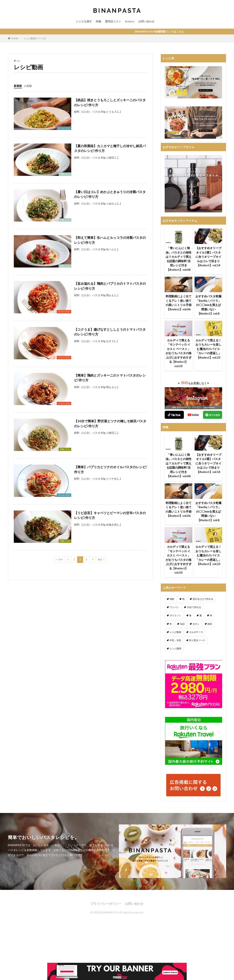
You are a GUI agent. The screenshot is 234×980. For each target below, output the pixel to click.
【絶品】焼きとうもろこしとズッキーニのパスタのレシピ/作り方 (110, 102)
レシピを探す (84, 21)
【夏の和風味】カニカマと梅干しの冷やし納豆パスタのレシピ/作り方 (110, 148)
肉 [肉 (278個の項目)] (183, 599)
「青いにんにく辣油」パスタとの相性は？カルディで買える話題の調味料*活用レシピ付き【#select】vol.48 (179, 259)
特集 (99, 21)
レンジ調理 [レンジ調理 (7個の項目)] (175, 649)
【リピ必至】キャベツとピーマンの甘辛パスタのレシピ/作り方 (110, 515)
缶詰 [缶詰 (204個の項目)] (182, 624)
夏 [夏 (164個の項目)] (201, 615)
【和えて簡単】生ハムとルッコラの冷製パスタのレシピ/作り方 (110, 240)
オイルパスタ (64, 128)
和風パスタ (65, 449)
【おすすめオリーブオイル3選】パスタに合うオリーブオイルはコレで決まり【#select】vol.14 (208, 257)
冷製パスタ (65, 174)
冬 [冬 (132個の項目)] (171, 624)
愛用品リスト (113, 21)
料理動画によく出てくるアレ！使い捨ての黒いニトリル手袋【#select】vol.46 (179, 303)
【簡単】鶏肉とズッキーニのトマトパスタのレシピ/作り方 (110, 378)
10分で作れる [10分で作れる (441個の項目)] (194, 607)
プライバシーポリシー (106, 904)
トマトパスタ (64, 311)
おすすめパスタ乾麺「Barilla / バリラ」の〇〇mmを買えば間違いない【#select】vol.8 (208, 305)
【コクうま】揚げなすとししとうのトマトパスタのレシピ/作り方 (110, 332)
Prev (61, 560)
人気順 (28, 86)
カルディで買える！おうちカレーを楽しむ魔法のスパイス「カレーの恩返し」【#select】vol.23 (208, 349)
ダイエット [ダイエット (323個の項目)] (175, 615)
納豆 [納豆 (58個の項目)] (210, 624)
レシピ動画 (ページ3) (35, 38)
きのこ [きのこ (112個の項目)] (196, 624)
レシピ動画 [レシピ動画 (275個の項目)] (175, 632)
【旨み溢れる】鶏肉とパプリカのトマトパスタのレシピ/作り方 (110, 286)
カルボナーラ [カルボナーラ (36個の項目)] (196, 632)
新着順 (18, 86)
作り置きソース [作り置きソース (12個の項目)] (197, 640)
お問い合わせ (146, 21)
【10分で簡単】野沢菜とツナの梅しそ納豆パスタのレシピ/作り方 (110, 424)
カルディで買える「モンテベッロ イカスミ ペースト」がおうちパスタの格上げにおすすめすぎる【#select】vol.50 (179, 353)
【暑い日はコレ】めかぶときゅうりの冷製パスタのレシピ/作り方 (110, 194)
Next (100, 560)
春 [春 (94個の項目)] (190, 615)
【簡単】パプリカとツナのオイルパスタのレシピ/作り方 (111, 469)
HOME (15, 38)
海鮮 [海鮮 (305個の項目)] (172, 599)
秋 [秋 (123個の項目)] (211, 615)
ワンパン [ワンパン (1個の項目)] (174, 607)
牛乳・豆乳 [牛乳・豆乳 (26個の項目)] (175, 640)
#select (130, 21)
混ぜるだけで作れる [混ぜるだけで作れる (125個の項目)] (203, 599)
